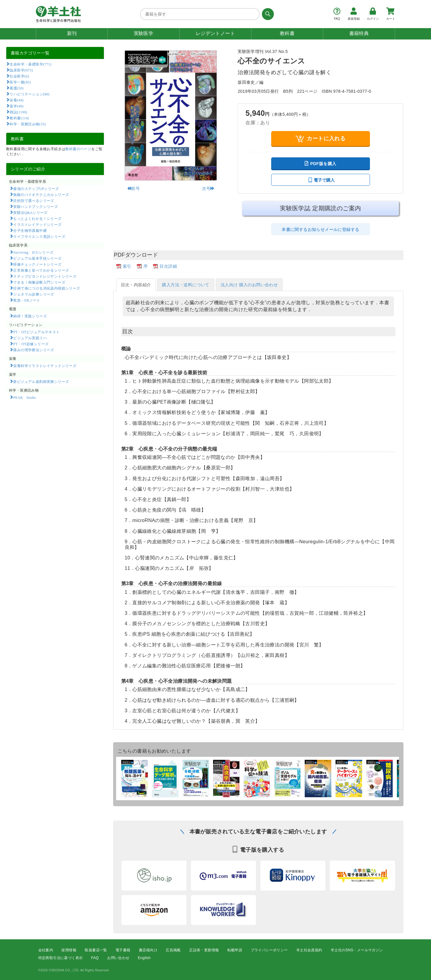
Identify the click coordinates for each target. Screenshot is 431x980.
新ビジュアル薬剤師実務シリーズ (41, 381)
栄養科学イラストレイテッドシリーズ (45, 366)
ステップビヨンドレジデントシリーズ (45, 276)
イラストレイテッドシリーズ (37, 224)
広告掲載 (173, 950)
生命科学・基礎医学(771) (30, 64)
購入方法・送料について (186, 285)
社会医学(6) (19, 76)
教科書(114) (19, 118)
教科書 (287, 33)
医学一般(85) (20, 82)
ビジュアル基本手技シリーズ (37, 258)
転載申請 (235, 950)
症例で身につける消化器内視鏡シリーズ (47, 288)
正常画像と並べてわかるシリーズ (41, 270)
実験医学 (144, 33)
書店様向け (148, 950)
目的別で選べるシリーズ (34, 200)
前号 (133, 188)
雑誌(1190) (18, 112)
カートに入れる (320, 139)
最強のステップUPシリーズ (36, 188)
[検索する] (267, 14)
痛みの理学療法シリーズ (34, 350)
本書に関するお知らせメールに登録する (320, 229)
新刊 (72, 33)
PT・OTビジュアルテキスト (36, 332)
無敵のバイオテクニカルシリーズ (41, 194)
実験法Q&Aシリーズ (30, 212)
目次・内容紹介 (136, 285)
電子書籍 (123, 950)
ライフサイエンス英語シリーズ (39, 236)
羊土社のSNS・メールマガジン (357, 950)
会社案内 (46, 950)
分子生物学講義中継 (30, 230)
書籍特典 (359, 33)
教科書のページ (78, 149)
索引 (127, 266)
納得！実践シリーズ (30, 316)
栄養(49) (16, 100)
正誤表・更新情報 (204, 950)
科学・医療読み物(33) (28, 124)
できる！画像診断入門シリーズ (39, 282)
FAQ (95, 958)
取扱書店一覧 (96, 950)
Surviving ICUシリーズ (33, 252)
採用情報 (69, 950)
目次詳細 (168, 266)
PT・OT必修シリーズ (31, 344)
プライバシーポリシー (269, 950)
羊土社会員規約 (309, 950)
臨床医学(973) (21, 70)
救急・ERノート (27, 300)
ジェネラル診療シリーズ (34, 294)
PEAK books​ (24, 397)
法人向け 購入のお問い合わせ (249, 285)
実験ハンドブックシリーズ (35, 206)
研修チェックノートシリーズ (37, 264)
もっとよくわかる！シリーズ (37, 218)
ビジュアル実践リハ (30, 338)
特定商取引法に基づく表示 (61, 958)
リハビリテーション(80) (29, 94)
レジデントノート (215, 33)
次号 (208, 188)
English (144, 958)
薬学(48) (16, 106)
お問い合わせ (118, 958)
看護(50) (16, 88)
